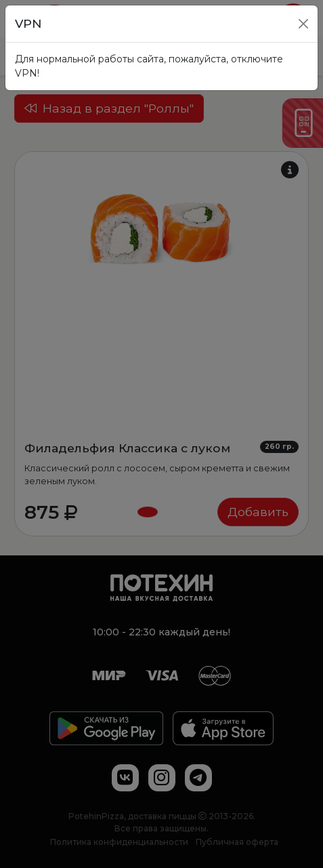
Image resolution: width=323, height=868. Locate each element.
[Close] (303, 24)
